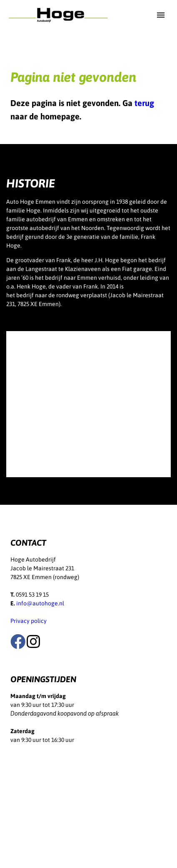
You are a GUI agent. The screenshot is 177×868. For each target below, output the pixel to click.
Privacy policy (29, 621)
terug (144, 103)
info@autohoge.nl (40, 603)
